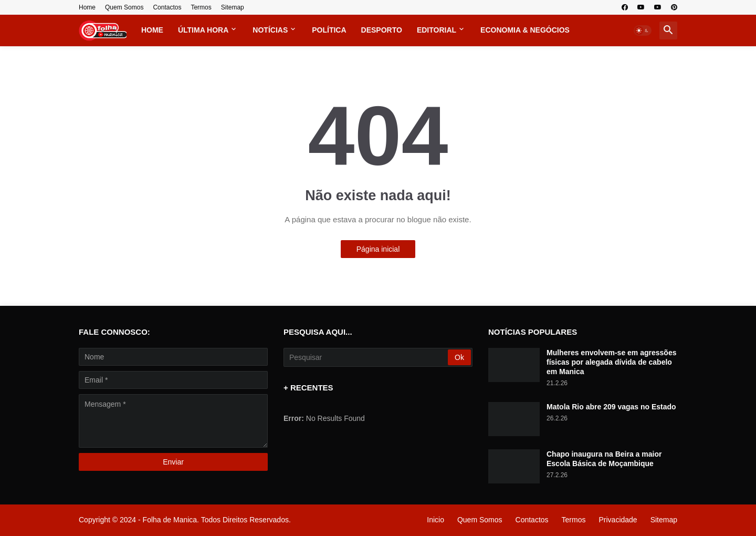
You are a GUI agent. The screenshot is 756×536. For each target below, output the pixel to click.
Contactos (167, 7)
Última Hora (203, 30)
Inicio (435, 520)
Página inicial (378, 249)
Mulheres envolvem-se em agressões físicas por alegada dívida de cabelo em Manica (611, 362)
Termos (201, 7)
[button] (643, 30)
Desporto (382, 30)
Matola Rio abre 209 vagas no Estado (611, 407)
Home (87, 7)
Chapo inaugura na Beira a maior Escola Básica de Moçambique (604, 459)
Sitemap (233, 7)
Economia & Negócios (525, 30)
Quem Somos (124, 7)
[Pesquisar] (366, 357)
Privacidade (618, 520)
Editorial (437, 30)
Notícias (270, 30)
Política (329, 30)
